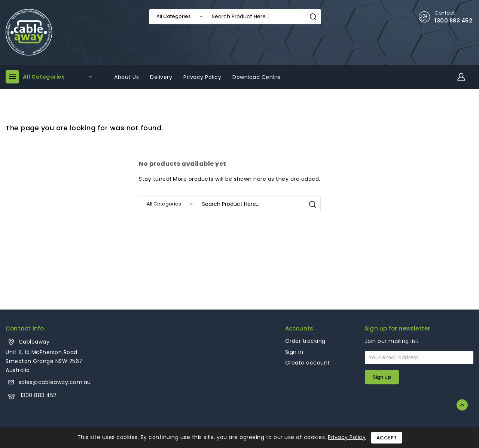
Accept (387, 438)
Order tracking (305, 341)
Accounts (299, 328)
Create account (308, 363)
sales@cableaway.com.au (55, 382)
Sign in (294, 352)
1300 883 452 (453, 21)
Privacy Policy (347, 437)
